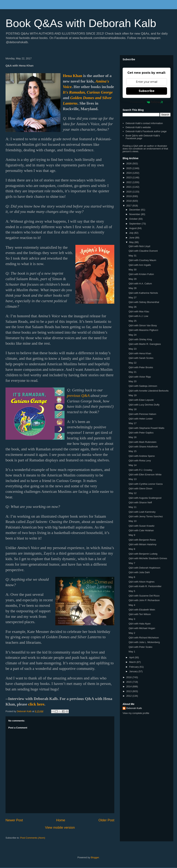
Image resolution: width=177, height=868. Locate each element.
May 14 (132, 465)
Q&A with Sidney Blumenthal (144, 302)
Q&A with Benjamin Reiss (142, 540)
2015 (129, 682)
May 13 (132, 479)
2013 (129, 691)
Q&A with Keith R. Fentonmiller (145, 586)
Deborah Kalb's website (138, 127)
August (133, 228)
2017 (129, 206)
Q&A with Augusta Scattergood (145, 498)
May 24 (132, 335)
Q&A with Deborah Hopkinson (144, 568)
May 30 (132, 270)
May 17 (132, 423)
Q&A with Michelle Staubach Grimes (148, 558)
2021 (129, 187)
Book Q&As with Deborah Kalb (81, 23)
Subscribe (147, 91)
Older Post (106, 820)
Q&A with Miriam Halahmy (142, 544)
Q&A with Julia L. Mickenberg (144, 642)
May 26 (132, 307)
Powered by (147, 102)
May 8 (132, 549)
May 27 (132, 298)
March (133, 662)
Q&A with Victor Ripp (140, 377)
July (132, 233)
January (134, 671)
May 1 (132, 652)
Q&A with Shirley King (140, 339)
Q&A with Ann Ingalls (140, 265)
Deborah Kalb (134, 708)
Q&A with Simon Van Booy (143, 325)
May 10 (132, 521)
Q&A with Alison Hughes (141, 582)
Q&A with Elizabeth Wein (142, 610)
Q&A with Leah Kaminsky (142, 512)
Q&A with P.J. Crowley (140, 470)
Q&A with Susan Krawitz (141, 526)
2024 (129, 173)
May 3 (132, 619)
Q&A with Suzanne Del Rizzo (144, 596)
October (134, 219)
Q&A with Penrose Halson (142, 414)
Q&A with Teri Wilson (140, 614)
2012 (129, 696)
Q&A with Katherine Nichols (143, 293)
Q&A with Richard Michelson (144, 638)
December (135, 210)
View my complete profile (136, 713)
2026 (129, 164)
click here (36, 704)
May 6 (132, 577)
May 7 (132, 563)
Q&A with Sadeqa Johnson (143, 386)
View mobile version (60, 828)
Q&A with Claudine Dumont (143, 251)
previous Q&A (78, 396)
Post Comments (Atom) (33, 838)
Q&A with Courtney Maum (142, 260)
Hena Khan (73, 76)
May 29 (132, 279)
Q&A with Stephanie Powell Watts (146, 428)
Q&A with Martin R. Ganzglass (145, 344)
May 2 (132, 633)
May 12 (132, 493)
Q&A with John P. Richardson (144, 600)
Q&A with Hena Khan (140, 353)
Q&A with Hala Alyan (139, 624)
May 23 (132, 349)
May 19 (132, 395)
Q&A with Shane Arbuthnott (143, 447)
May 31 (132, 256)
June (132, 238)
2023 (129, 177)
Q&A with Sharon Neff (140, 502)
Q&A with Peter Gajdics (141, 433)
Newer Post (14, 820)
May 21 (132, 372)
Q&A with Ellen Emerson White (145, 475)
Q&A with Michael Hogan (142, 628)
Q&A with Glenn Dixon (140, 489)
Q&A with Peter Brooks (141, 367)
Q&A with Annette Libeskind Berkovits (149, 391)
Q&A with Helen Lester (141, 419)
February (134, 667)
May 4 (132, 605)
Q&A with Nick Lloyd (139, 246)
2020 (129, 192)
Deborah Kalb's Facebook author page (146, 131)
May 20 (132, 381)
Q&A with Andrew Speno (142, 456)
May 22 (132, 363)
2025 (129, 168)
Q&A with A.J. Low (138, 316)
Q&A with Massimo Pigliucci (143, 330)
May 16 (132, 437)
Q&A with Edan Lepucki (141, 400)
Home (61, 820)
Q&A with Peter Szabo (140, 647)
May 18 (132, 409)
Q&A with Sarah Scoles (141, 358)
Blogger (95, 857)
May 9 (132, 535)
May (132, 242)
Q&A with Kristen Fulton (141, 274)
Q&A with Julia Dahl (139, 572)
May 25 (132, 321)
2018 (129, 201)
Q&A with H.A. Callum (140, 284)
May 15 (132, 451)
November (135, 214)
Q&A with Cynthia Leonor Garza (145, 484)
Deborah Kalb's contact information (144, 123)
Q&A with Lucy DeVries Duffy (144, 405)
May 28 (132, 288)
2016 (129, 677)
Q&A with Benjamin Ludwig (143, 554)
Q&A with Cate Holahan (141, 530)
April (132, 657)
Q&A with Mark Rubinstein (142, 442)
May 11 (132, 507)
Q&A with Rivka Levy (140, 461)
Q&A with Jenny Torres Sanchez (146, 516)
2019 (129, 196)
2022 (129, 182)
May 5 (132, 591)
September (135, 224)
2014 (129, 686)
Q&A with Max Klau (139, 311)
